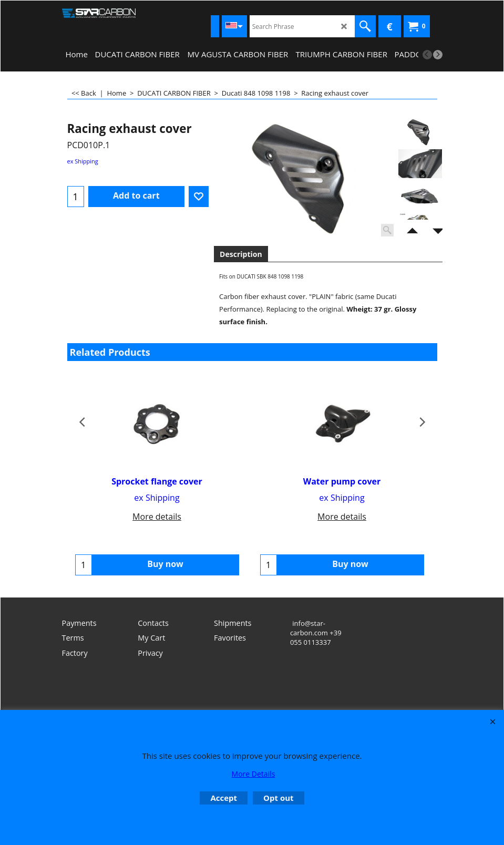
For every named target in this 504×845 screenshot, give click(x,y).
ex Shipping (83, 161)
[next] (438, 55)
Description (241, 254)
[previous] (427, 55)
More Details (254, 774)
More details (157, 517)
